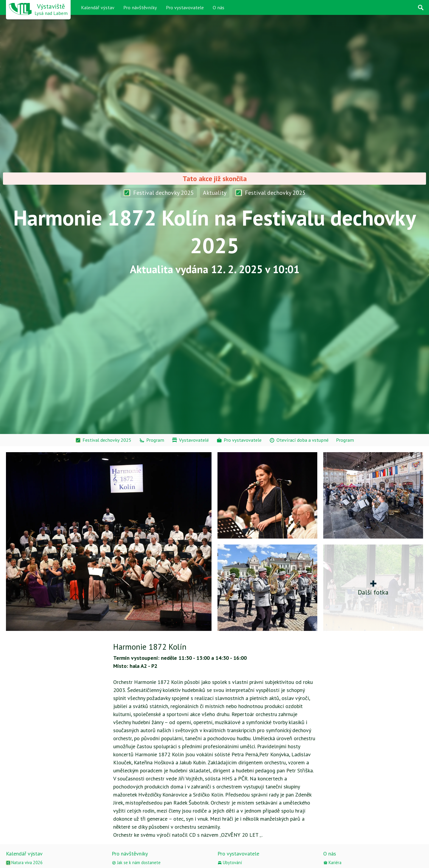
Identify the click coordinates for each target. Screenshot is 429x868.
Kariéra (332, 862)
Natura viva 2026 (24, 862)
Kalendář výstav (98, 7)
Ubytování (230, 862)
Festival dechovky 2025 (159, 193)
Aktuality (215, 193)
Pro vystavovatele (185, 7)
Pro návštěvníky (140, 7)
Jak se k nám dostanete (136, 862)
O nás (219, 7)
